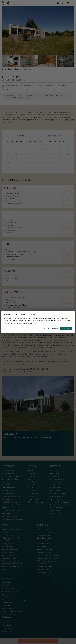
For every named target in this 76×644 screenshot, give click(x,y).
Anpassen (55, 329)
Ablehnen (46, 329)
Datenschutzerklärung (57, 321)
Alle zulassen (66, 329)
